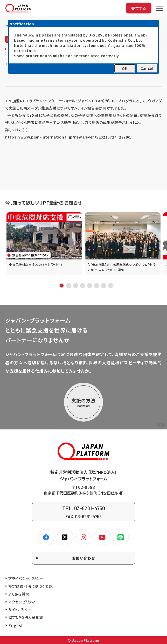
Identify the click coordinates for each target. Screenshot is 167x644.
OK (125, 68)
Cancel (147, 68)
